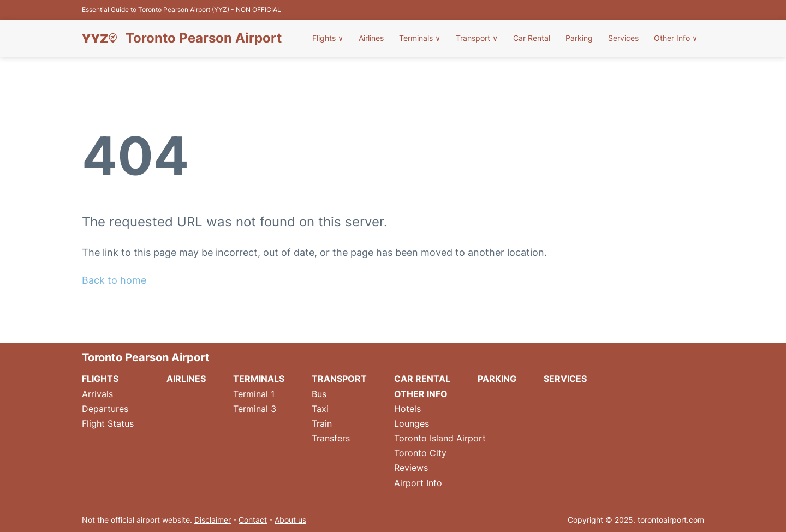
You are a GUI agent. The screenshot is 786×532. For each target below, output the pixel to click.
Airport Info (418, 483)
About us (290, 520)
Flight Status (108, 423)
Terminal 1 (254, 394)
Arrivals (97, 394)
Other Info (676, 38)
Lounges (412, 423)
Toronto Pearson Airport (204, 38)
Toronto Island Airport (440, 438)
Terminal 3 (255, 409)
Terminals (420, 38)
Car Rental (532, 38)
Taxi (320, 409)
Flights (328, 38)
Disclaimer (213, 520)
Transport (477, 38)
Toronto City (420, 453)
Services (623, 38)
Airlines (371, 38)
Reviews (411, 468)
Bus (319, 394)
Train (322, 423)
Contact (253, 520)
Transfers (331, 438)
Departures (105, 409)
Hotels (407, 409)
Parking (579, 38)
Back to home (114, 280)
